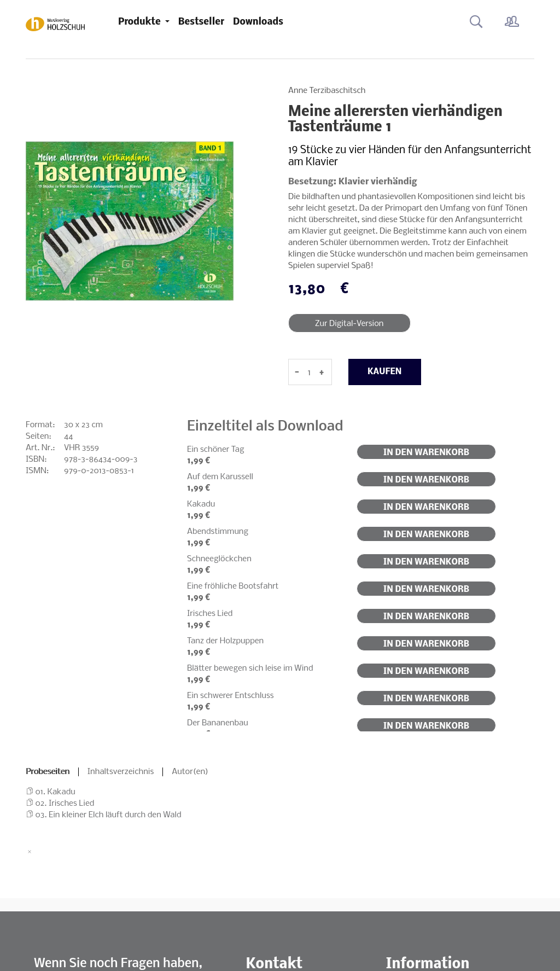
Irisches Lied (210, 614)
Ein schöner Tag (216, 450)
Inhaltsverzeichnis (121, 772)
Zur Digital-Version (349, 324)
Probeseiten (48, 772)
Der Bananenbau (218, 723)
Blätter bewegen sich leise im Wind (250, 668)
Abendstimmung (218, 532)
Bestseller (201, 22)
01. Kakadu (56, 792)
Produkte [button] (141, 22)
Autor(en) (190, 772)
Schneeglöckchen (219, 559)
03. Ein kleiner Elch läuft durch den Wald (109, 815)
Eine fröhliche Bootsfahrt (233, 586)
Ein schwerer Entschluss (231, 696)
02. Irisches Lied (65, 804)
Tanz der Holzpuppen (225, 641)
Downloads (258, 22)
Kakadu (201, 504)
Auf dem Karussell (220, 477)
